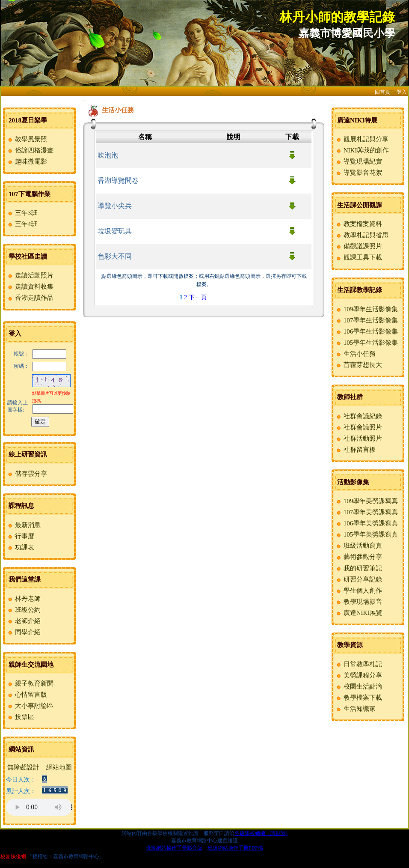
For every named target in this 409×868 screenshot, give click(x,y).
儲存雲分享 (27, 474)
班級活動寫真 (359, 546)
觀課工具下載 (359, 257)
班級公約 (24, 610)
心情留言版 (27, 695)
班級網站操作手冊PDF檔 (235, 848)
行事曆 (21, 536)
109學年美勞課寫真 (367, 501)
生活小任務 (356, 354)
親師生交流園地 (31, 665)
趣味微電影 (27, 161)
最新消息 (24, 525)
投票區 (21, 717)
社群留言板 (356, 450)
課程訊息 (21, 506)
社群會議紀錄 (359, 416)
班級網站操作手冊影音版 (174, 848)
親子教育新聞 (30, 683)
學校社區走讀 (28, 257)
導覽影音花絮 (359, 173)
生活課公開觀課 (360, 205)
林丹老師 (24, 599)
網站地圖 (59, 767)
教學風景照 (27, 139)
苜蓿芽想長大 (359, 365)
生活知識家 (356, 709)
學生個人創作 (359, 591)
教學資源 (350, 645)
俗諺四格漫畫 (30, 150)
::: (4, 100)
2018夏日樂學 (28, 120)
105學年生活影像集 (367, 343)
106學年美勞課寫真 (367, 523)
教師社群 (350, 397)
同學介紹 (24, 632)
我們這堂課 (25, 579)
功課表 (21, 547)
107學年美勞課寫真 (367, 512)
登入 (402, 92)
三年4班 (22, 224)
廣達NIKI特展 (357, 120)
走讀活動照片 (30, 275)
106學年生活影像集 (367, 331)
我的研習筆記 (359, 568)
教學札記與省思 (362, 235)
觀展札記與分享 (362, 139)
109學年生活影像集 (367, 309)
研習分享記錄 (359, 579)
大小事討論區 (30, 706)
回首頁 (382, 92)
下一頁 (198, 297)
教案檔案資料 (359, 224)
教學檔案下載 (359, 698)
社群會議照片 (359, 427)
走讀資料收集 (30, 286)
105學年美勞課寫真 (367, 534)
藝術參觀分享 (359, 557)
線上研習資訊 (28, 454)
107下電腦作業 (30, 194)
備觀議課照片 (359, 246)
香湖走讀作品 (30, 298)
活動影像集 (353, 482)
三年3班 (22, 213)
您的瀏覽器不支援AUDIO (39, 807)
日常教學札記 (359, 664)
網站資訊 (21, 749)
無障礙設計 (23, 767)
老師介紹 (24, 621)
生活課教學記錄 (360, 290)
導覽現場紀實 (359, 161)
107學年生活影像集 (367, 320)
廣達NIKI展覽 (359, 613)
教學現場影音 (359, 602)
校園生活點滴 (359, 686)
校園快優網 (13, 856)
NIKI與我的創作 (362, 150)
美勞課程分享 (359, 675)
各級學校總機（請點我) (261, 833)
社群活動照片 (359, 438)
